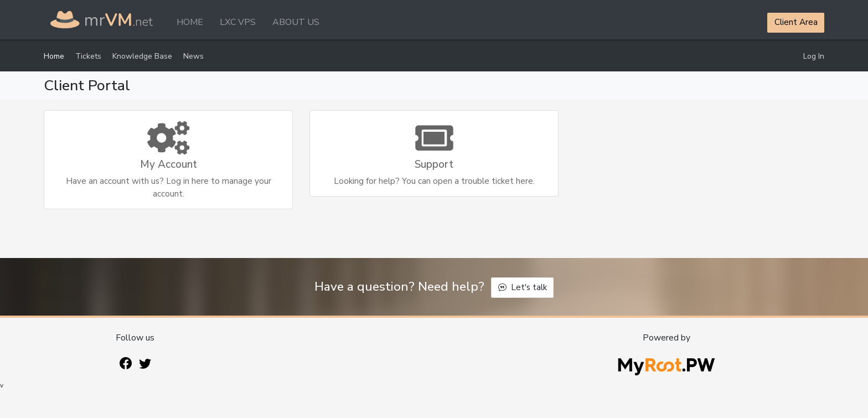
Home (54, 56)
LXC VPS (238, 22)
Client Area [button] (796, 22)
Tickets (88, 56)
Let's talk (523, 287)
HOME (190, 22)
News (193, 56)
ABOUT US (296, 22)
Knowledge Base (142, 56)
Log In (814, 56)
